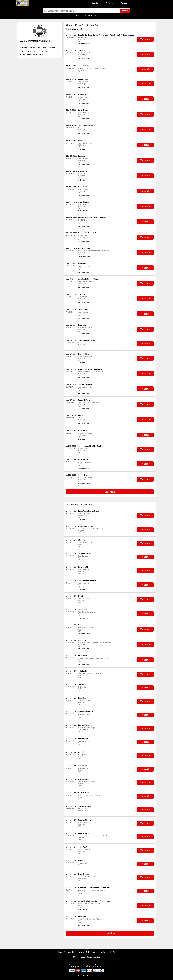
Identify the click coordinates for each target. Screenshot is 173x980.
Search (125, 11)
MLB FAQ (112, 952)
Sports (96, 3)
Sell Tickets (91, 952)
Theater (125, 3)
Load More (110, 492)
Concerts (111, 3)
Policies (81, 952)
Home (60, 952)
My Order (102, 952)
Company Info (70, 952)
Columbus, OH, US (74, 29)
